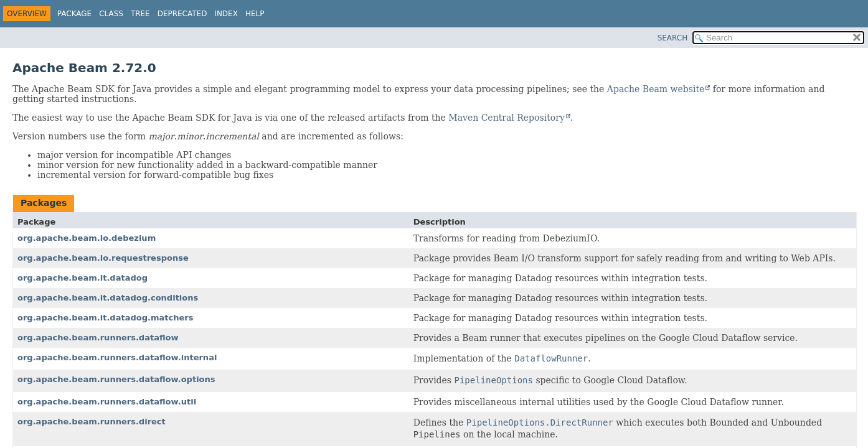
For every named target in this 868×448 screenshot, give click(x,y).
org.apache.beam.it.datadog (83, 278)
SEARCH (673, 38)
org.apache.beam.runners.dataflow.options (116, 379)
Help (255, 14)
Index (226, 14)
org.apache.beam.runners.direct (92, 422)
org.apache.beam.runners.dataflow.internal (117, 357)
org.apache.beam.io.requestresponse (103, 258)
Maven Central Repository (506, 118)
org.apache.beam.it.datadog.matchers (106, 318)
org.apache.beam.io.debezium (87, 238)
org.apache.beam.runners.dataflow (98, 338)
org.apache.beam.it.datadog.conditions (108, 298)
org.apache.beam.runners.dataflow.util (107, 402)
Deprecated (182, 14)
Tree (140, 14)
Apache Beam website (656, 89)
